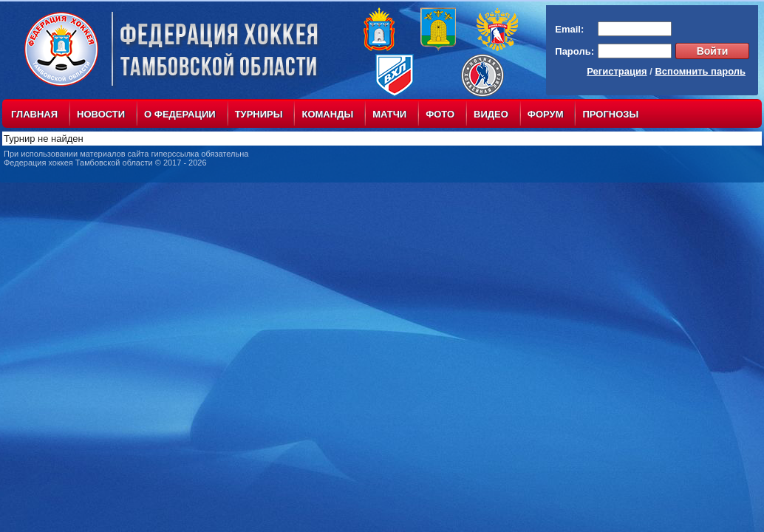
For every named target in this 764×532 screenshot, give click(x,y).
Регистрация (617, 71)
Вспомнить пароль (700, 71)
